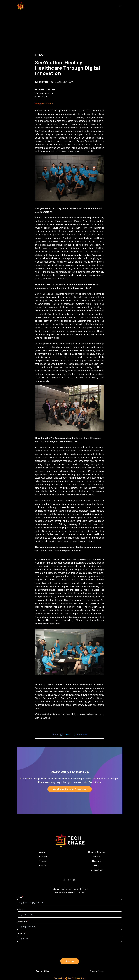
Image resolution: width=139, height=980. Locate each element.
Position (21, 934)
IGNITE (43, 865)
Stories (97, 856)
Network (97, 861)
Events (43, 861)
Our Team (43, 856)
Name (20, 909)
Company (22, 922)
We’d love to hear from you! (70, 789)
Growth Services (97, 852)
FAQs (97, 865)
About (42, 852)
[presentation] (70, 950)
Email (19, 897)
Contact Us (97, 870)
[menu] (121, 6)
